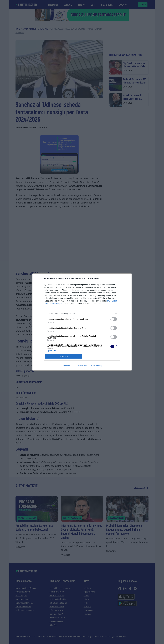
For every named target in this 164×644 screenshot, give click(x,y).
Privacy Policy (96, 365)
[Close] (126, 279)
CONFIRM (63, 356)
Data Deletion (67, 365)
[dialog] (82, 322)
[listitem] (82, 314)
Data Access (82, 365)
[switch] (114, 319)
